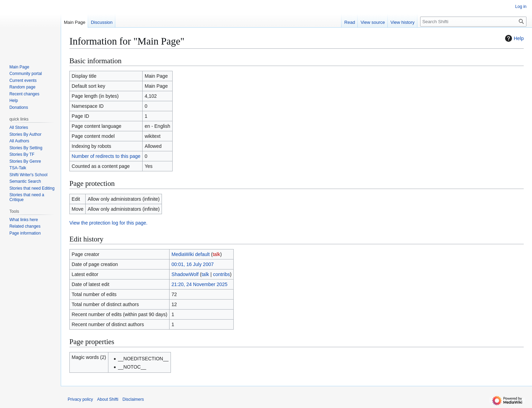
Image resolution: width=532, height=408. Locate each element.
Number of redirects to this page (106, 156)
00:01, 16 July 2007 (193, 264)
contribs (221, 274)
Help (514, 38)
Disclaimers (133, 399)
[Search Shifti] (473, 22)
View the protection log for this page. (108, 223)
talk (216, 254)
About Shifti (108, 399)
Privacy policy (80, 399)
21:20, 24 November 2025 (200, 284)
